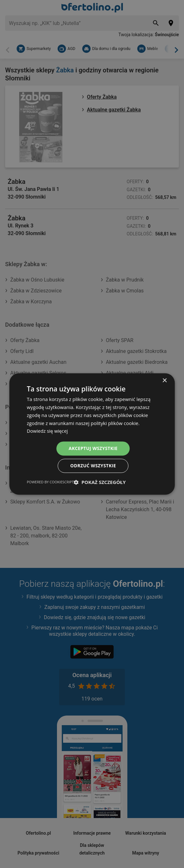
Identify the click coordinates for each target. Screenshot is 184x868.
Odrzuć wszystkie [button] (93, 466)
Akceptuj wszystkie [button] (93, 448)
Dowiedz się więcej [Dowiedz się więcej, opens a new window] (48, 431)
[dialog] (92, 434)
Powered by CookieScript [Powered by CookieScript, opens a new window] (50, 482)
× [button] (164, 381)
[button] (100, 482)
